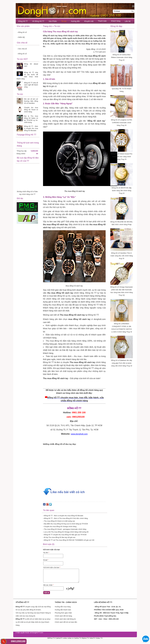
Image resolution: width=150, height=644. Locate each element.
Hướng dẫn (75, 21)
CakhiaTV (59, 638)
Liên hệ (128, 21)
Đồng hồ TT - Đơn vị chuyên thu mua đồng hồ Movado (31, 128)
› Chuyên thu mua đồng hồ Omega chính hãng (60, 526)
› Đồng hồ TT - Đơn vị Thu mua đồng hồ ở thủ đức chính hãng (65, 518)
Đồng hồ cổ (22, 32)
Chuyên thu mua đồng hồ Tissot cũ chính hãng (31, 110)
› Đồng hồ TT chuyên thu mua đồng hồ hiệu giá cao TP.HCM (65, 535)
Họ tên (46, 553)
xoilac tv (70, 638)
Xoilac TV (99, 638)
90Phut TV (51, 638)
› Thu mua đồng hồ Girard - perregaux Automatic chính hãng (65, 529)
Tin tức (64, 21)
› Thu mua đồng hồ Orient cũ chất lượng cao (59, 521)
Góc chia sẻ (22, 49)
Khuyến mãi (89, 21)
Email (46, 560)
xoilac (65, 638)
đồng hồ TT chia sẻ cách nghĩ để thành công (31, 85)
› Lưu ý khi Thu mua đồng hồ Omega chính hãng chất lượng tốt (66, 532)
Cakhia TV (78, 638)
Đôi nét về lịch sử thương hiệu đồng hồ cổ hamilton (31, 101)
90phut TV (85, 638)
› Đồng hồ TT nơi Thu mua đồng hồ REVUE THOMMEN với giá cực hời (69, 540)
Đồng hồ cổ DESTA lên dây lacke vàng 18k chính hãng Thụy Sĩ (122, 191)
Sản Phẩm (53, 21)
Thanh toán (102, 21)
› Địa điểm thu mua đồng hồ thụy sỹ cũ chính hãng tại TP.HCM (65, 524)
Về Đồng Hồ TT (38, 21)
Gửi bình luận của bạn (52, 567)
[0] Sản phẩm (126, 6)
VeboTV (92, 638)
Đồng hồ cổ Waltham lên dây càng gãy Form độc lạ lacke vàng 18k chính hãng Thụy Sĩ (122, 363)
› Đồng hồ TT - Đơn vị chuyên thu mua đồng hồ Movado (63, 516)
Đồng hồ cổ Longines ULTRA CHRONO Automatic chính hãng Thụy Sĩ (122, 123)
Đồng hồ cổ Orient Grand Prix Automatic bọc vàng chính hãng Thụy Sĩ (122, 157)
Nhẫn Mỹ (21, 37)
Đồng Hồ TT (23, 21)
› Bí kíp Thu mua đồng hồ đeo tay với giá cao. (59, 537)
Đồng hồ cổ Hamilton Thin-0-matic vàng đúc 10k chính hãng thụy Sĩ (122, 256)
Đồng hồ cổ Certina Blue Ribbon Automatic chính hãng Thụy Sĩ (122, 57)
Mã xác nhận (48, 585)
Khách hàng (116, 21)
